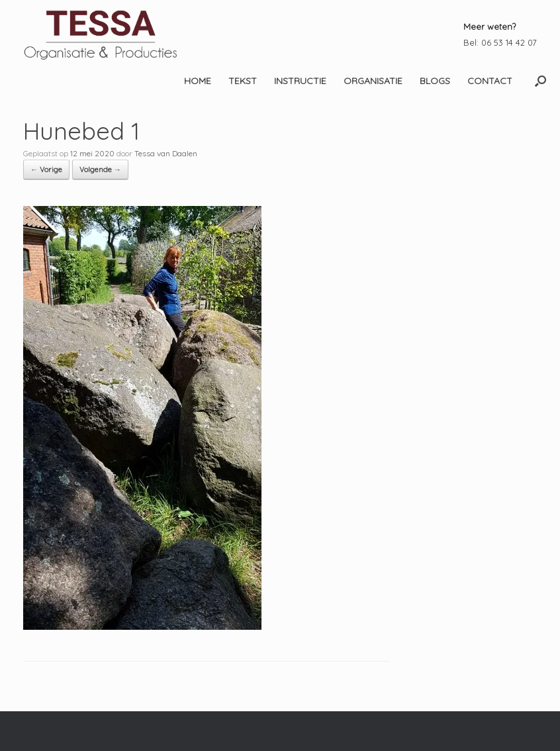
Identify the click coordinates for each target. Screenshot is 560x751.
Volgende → (100, 170)
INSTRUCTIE (300, 81)
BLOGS (435, 81)
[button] (540, 81)
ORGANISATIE (373, 81)
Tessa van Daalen (166, 153)
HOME (198, 81)
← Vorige (46, 170)
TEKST (243, 81)
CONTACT (490, 81)
